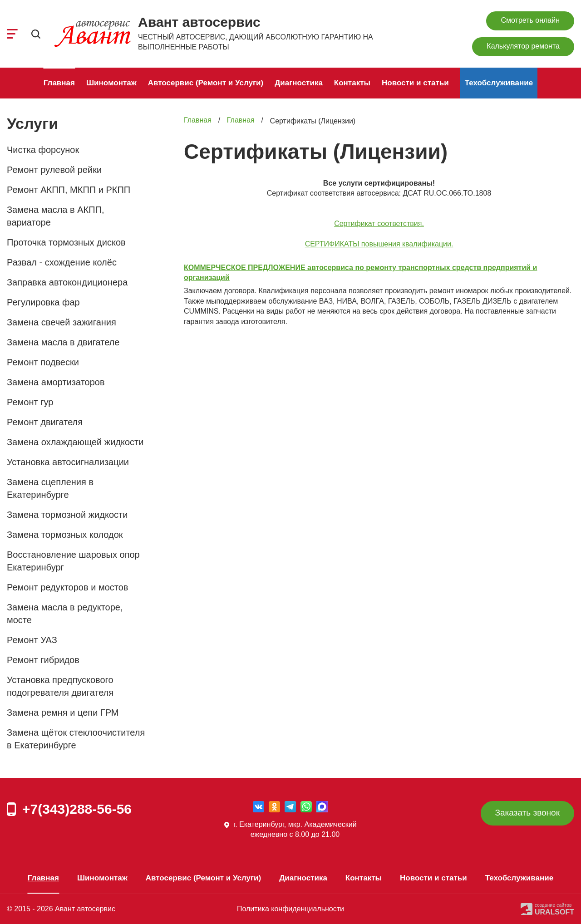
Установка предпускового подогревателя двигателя (60, 686)
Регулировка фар (43, 302)
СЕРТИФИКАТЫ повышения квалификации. (379, 244)
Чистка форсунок (43, 150)
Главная (59, 83)
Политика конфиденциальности (290, 909)
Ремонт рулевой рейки (54, 170)
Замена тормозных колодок (65, 535)
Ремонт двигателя (45, 422)
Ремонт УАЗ (32, 640)
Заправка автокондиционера (67, 282)
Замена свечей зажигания (62, 322)
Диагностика (299, 83)
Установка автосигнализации (68, 462)
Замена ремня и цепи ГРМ (63, 713)
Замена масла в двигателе (63, 342)
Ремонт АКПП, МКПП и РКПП (69, 190)
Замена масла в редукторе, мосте (65, 614)
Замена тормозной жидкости (67, 515)
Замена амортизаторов (56, 382)
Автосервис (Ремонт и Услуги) (206, 83)
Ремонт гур (30, 402)
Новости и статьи (415, 83)
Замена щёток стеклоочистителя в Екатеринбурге (76, 739)
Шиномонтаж (111, 83)
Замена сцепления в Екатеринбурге (50, 488)
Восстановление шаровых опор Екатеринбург (73, 561)
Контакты (352, 83)
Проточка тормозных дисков (66, 242)
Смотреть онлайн (530, 20)
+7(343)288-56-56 (77, 809)
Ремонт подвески (43, 362)
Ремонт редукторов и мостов (67, 587)
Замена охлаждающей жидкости (75, 442)
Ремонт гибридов (43, 660)
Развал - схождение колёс (62, 262)
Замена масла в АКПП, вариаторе (56, 216)
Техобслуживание (499, 83)
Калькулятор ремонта (523, 46)
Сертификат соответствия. (379, 224)
